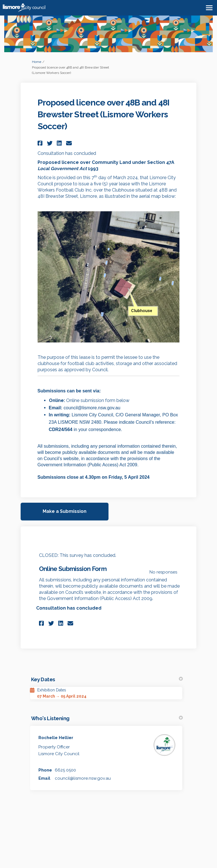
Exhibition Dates (52, 690)
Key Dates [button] (107, 679)
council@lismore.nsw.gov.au (83, 778)
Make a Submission (65, 511)
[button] (41, 143)
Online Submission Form (73, 569)
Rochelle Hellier (56, 738)
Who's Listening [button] (107, 718)
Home (37, 62)
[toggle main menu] (209, 8)
